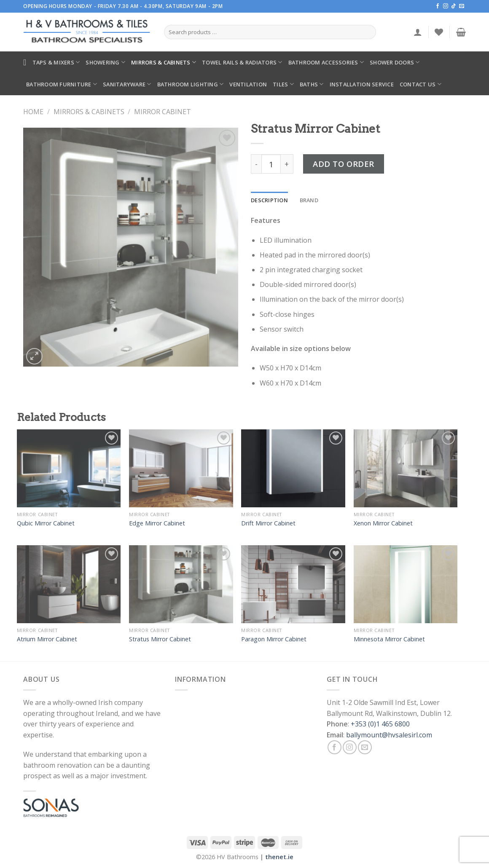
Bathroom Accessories (326, 62)
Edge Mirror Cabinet (157, 523)
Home (33, 112)
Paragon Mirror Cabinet (274, 639)
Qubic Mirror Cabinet (46, 523)
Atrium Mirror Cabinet (47, 639)
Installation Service (362, 84)
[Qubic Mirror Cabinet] (69, 468)
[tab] (269, 200)
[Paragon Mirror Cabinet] (293, 584)
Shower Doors (395, 62)
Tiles (283, 84)
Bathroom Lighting (191, 84)
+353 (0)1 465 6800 (380, 724)
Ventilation (248, 84)
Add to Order (344, 164)
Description (269, 200)
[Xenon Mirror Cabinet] (406, 468)
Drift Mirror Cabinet (268, 523)
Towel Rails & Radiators (242, 62)
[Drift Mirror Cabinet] (293, 468)
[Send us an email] (462, 6)
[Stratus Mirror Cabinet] (181, 584)
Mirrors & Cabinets (164, 62)
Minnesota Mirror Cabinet (389, 639)
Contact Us (420, 84)
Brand (309, 200)
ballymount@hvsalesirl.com (389, 735)
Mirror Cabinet (163, 112)
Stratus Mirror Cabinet (160, 639)
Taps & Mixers (56, 62)
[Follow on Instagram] (446, 6)
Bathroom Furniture (62, 84)
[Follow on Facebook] (438, 6)
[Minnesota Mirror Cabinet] (406, 584)
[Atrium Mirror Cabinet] (69, 584)
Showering (105, 62)
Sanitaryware (127, 84)
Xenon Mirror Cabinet (383, 523)
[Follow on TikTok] (454, 6)
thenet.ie (279, 857)
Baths (312, 84)
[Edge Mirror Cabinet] (181, 468)
